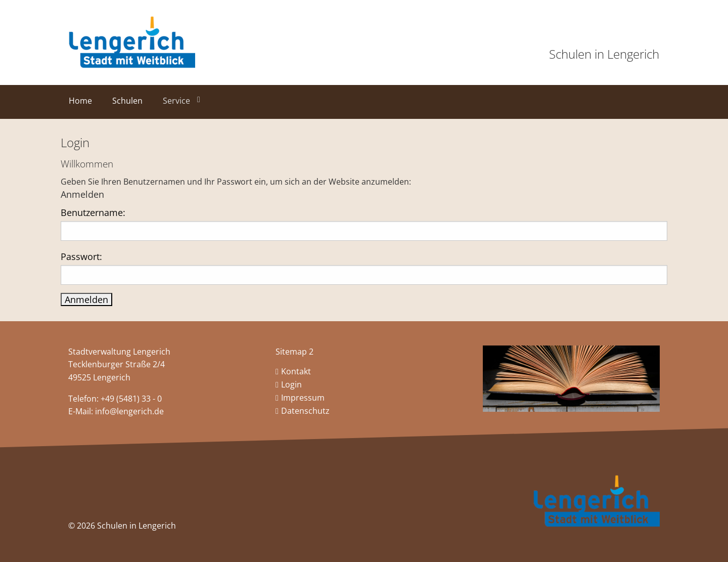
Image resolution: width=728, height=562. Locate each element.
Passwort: (81, 256)
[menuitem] (82, 104)
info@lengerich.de (129, 411)
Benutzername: (93, 212)
